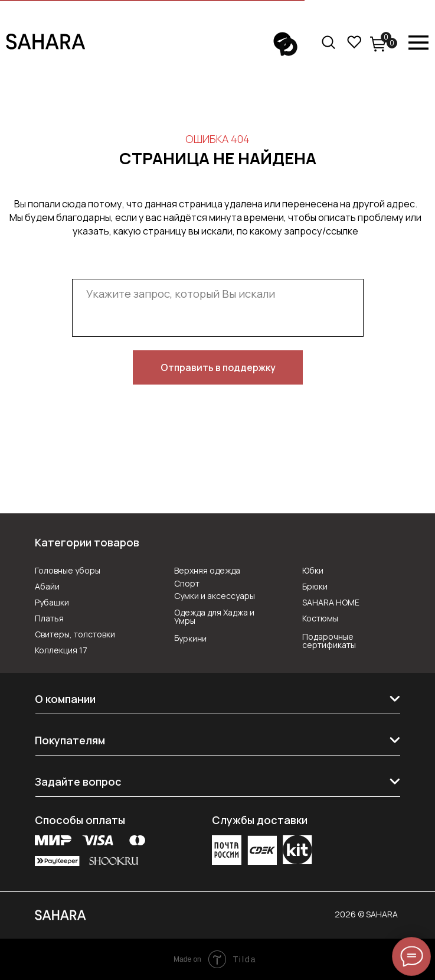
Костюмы (320, 618)
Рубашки (52, 602)
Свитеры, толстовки (75, 634)
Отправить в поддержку (218, 367)
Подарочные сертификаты (329, 641)
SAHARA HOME (331, 602)
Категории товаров (87, 542)
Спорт (187, 583)
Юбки (313, 570)
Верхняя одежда (207, 570)
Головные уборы (68, 570)
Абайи (47, 586)
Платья (49, 618)
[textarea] (218, 308)
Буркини (190, 638)
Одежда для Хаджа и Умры (214, 616)
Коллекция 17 (61, 650)
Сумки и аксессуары (215, 596)
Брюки (315, 586)
